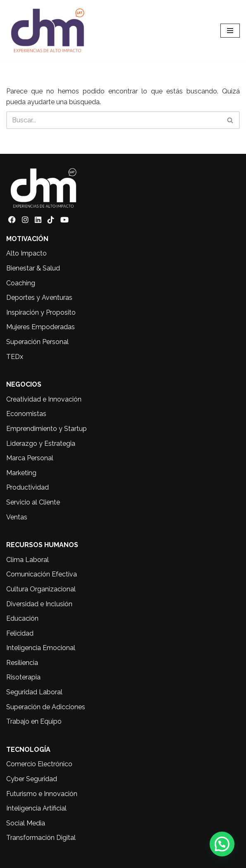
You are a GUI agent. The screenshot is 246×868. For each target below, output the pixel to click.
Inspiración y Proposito (41, 312)
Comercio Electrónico (39, 764)
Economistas (26, 414)
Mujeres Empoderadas (41, 327)
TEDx (15, 357)
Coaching (21, 283)
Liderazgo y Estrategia (41, 444)
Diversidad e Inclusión (39, 604)
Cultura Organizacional (41, 589)
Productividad (27, 487)
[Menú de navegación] (230, 31)
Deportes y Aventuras (39, 298)
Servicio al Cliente (33, 502)
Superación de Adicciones (46, 707)
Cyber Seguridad (32, 779)
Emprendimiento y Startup (47, 429)
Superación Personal (37, 342)
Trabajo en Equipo (34, 721)
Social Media (26, 823)
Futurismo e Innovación (42, 794)
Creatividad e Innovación (44, 399)
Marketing (21, 473)
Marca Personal (30, 458)
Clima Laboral (27, 560)
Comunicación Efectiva (42, 574)
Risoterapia (23, 677)
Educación (22, 618)
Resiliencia (22, 663)
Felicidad (20, 633)
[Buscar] (114, 120)
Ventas (17, 517)
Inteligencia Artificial (36, 808)
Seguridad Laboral (34, 692)
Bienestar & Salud (33, 268)
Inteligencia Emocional (41, 648)
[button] (222, 844)
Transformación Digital (41, 838)
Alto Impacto (26, 253)
